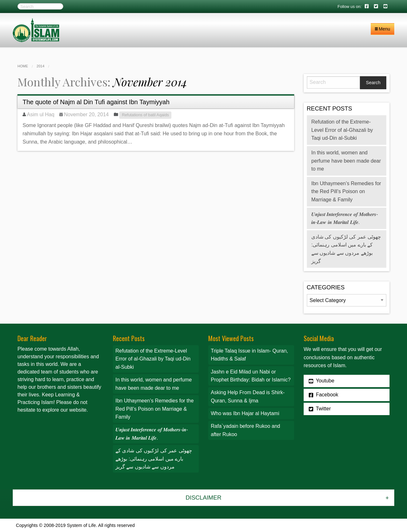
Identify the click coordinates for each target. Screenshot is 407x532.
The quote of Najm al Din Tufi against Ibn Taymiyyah (96, 102)
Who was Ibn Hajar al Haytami (245, 413)
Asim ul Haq (41, 114)
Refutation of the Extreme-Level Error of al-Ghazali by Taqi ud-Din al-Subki (342, 130)
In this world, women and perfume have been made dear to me (346, 161)
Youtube (321, 381)
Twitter (320, 409)
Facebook (324, 395)
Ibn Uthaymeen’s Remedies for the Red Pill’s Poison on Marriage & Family (346, 192)
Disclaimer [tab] (203, 498)
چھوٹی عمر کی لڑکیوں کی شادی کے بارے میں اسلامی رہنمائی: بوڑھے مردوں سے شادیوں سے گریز (154, 459)
